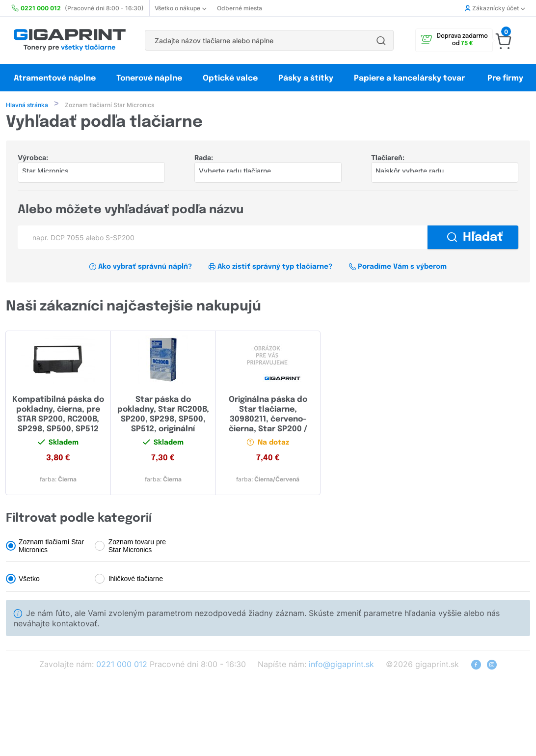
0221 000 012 (122, 665)
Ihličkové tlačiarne (136, 580)
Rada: (204, 158)
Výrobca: (33, 158)
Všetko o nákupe (180, 8)
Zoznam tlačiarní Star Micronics (51, 547)
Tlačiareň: (388, 158)
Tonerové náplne (149, 78)
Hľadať (475, 238)
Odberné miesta (240, 8)
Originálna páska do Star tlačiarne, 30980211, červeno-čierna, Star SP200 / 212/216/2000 (268, 420)
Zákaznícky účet (495, 8)
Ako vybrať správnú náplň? (141, 268)
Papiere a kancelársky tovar (410, 78)
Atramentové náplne (55, 78)
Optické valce (230, 78)
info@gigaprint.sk (341, 665)
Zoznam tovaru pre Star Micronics (137, 547)
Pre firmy (505, 78)
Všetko (29, 580)
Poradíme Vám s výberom (398, 268)
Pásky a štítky (306, 78)
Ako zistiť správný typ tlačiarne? (270, 268)
